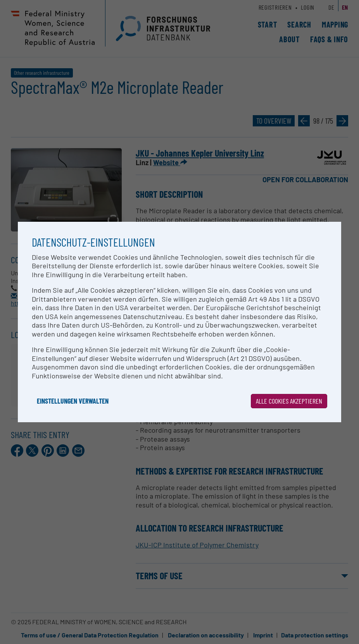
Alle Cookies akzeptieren (289, 401)
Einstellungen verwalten (73, 401)
